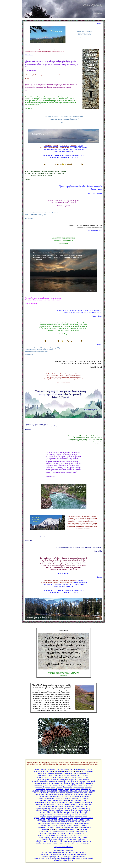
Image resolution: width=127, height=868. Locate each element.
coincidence (64, 779)
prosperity (77, 826)
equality (85, 791)
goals (62, 798)
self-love (78, 831)
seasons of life (66, 831)
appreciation (42, 773)
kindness (52, 810)
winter (71, 850)
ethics (36, 793)
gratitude (85, 798)
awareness (86, 773)
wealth (38, 843)
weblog (80, 146)
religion (81, 827)
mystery (37, 818)
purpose (84, 826)
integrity (87, 806)
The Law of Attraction (66, 854)
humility (37, 804)
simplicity (41, 835)
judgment (39, 810)
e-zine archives (66, 856)
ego (90, 789)
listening (60, 812)
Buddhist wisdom (80, 854)
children (41, 779)
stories (80, 835)
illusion (81, 804)
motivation (79, 816)
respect (51, 829)
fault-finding (49, 795)
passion (68, 820)
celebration (59, 777)
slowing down (50, 835)
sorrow (70, 835)
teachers (85, 837)
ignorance (74, 804)
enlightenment (64, 791)
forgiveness (88, 795)
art (56, 773)
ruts (47, 831)
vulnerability (77, 841)
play (80, 822)
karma (45, 810)
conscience (64, 783)
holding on (64, 802)
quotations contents (78, 856)
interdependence (42, 808)
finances (67, 795)
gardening (86, 797)
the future (68, 797)
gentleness (51, 798)
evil (41, 793)
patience (81, 820)
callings (46, 777)
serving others (71, 833)
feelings (61, 795)
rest (67, 829)
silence (85, 833)
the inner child (70, 806)
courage (46, 785)
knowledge (59, 810)
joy (90, 808)
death (91, 785)
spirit (75, 835)
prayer (86, 824)
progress (69, 826)
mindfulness (77, 814)
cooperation (38, 785)
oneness (77, 818)
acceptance (73, 769)
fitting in (74, 795)
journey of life (83, 808)
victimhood (63, 841)
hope (82, 802)
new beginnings (64, 818)
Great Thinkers (55, 858)
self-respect (53, 833)
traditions (69, 839)
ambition (57, 771)
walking (85, 841)
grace (79, 798)
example (46, 793)
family (91, 793)
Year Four (81, 150)
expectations (60, 793)
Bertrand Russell (97, 316)
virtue (70, 841)
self (73, 831)
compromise (38, 783)
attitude (61, 773)
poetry (84, 822)
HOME (38, 769)
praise (81, 824)
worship (83, 843)
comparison (44, 781)
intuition (68, 808)
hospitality (88, 802)
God (67, 798)
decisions (39, 787)
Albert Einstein (29, 55)
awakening (77, 773)
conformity (56, 783)
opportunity (41, 820)
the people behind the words (70, 858)
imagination (88, 804)
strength (86, 835)
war (90, 841)
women (61, 843)
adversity (37, 771)
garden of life (77, 797)
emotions (35, 791)
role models (83, 829)
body (73, 775)
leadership (88, 810)
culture (86, 785)
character (82, 777)
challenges (68, 777)
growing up (61, 800)
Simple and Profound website (63, 152)
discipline (88, 787)
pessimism (74, 822)
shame (80, 833)
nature (43, 818)
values (51, 841)
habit (72, 800)
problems (62, 826)
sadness (53, 831)
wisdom (55, 843)
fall (67, 850)
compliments (91, 781)
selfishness (62, 833)
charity (88, 777)
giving (58, 798)
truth (84, 839)
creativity (62, 785)
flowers (80, 795)
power (76, 824)
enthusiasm (73, 791)
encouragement (52, 791)
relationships (73, 827)
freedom (41, 797)
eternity (92, 791)
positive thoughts (44, 824)
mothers (71, 816)
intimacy (51, 808)
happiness (78, 800)
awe (40, 775)
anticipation (70, 771)
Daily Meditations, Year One (52, 150)
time (50, 839)
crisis (68, 785)
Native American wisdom (50, 854)
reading (44, 827)
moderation (57, 816)
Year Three (73, 150)
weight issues (46, 843)
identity (54, 804)
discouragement (52, 789)
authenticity (69, 773)
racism (38, 827)
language (67, 810)
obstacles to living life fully (51, 856)
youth (89, 843)
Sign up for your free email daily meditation (63, 157)
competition (62, 781)
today (55, 839)
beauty (51, 775)
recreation (51, 827)
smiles (58, 835)
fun (62, 797)
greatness (43, 800)
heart (49, 802)
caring (52, 777)
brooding (86, 775)
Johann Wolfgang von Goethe (95, 230)
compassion (53, 781)
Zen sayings (82, 852)
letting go (49, 812)
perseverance (56, 822)
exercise (53, 793)
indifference (50, 806)
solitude (63, 835)
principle (55, 826)
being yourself (59, 775)
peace (88, 820)
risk (77, 829)
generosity (43, 798)
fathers (42, 795)
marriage (43, 814)
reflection (59, 827)
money (65, 816)
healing (38, 802)
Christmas (44, 852)
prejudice (43, 826)
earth (78, 789)
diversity (61, 789)
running (42, 831)
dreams (73, 789)
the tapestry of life (75, 837)
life (55, 812)
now (72, 818)
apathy (84, 771)
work (73, 843)
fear (56, 795)
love (77, 812)
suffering (60, 837)
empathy (43, 791)
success (53, 837)
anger (63, 771)
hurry (43, 804)
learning (42, 812)
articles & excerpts (87, 858)
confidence (47, 783)
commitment (73, 779)
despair (59, 787)
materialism (51, 814)
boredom (78, 775)
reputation (88, 827)
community (35, 781)
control (81, 783)
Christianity (55, 779)
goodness (73, 798)
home (71, 802)
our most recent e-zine (41, 858)
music (85, 816)
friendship (48, 797)
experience (70, 793)
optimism (50, 820)
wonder (67, 843)
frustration (56, 797)
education (84, 789)
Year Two (65, 150)
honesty (77, 802)
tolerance (61, 839)
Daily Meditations (54, 769)
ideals (48, 804)
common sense (84, 779)
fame (86, 793)
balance (45, 775)
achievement (82, 769)
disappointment (79, 787)
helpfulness (55, 802)
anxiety (77, 771)
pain (56, 820)
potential (63, 824)
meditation (68, 814)
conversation (89, 783)
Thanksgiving (53, 852)
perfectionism (45, 822)
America (68, 852)
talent (66, 837)
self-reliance (44, 833)
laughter (74, 810)
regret (65, 827)
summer (62, 850)
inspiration (79, 806)
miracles (84, 814)
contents (44, 769)
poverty (70, 824)
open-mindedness (87, 818)
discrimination (40, 789)
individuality (59, 806)
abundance (64, 769)
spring (56, 850)
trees (75, 839)
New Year (61, 852)
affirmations (58, 860)
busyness (40, 777)
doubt (67, 789)
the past (75, 820)
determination (68, 787)
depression (46, 787)
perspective (65, 822)
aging (51, 771)
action (90, 769)
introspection (60, 808)
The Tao (75, 852)
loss (73, 812)
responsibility (60, 829)
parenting (62, 820)
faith (81, 793)
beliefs (67, 775)
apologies (90, 771)
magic (85, 812)
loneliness (67, 812)
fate (37, 795)
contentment (73, 783)
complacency (81, 781)
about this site (68, 860)
